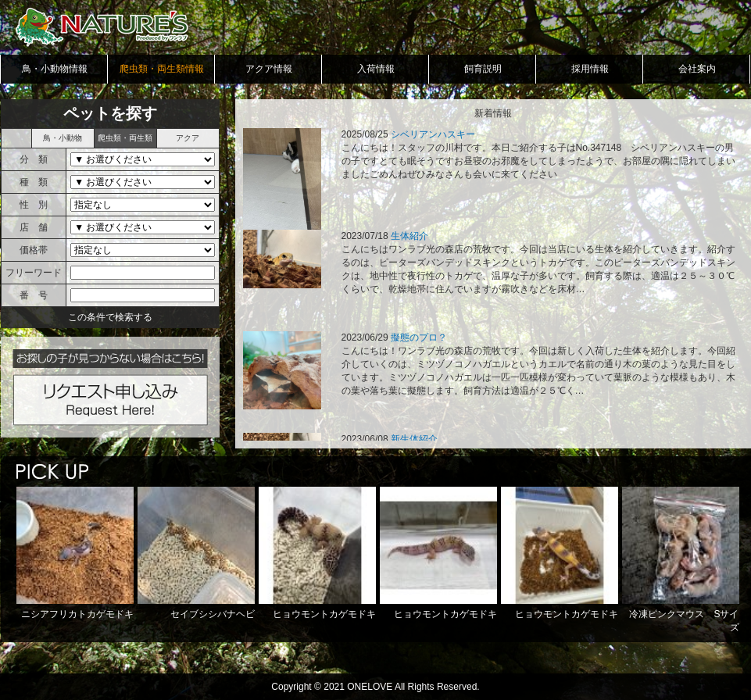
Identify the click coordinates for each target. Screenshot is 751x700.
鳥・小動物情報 (55, 69)
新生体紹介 (414, 439)
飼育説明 (483, 69)
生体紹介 (409, 236)
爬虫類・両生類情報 (162, 69)
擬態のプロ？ (419, 337)
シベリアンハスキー (433, 134)
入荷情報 (376, 69)
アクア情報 (269, 69)
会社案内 (697, 69)
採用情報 (590, 69)
